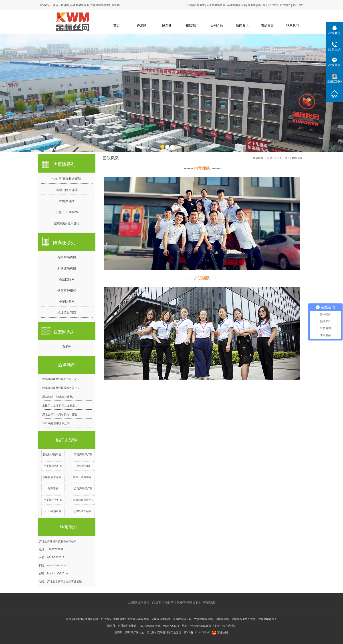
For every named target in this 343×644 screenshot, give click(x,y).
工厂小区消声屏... (53, 511)
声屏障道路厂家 (53, 466)
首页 (117, 25)
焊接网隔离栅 (67, 257)
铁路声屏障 (67, 201)
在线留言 (267, 25)
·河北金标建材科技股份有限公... (60, 388)
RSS (295, 5)
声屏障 (252, 5)
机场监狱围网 (67, 313)
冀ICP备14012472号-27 (197, 632)
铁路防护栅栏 (67, 290)
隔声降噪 (53, 489)
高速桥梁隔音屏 (216, 5)
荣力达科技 (229, 626)
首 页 (270, 158)
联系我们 (293, 25)
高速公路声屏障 (67, 190)
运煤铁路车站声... (83, 511)
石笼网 (67, 346)
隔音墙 (261, 5)
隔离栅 (167, 25)
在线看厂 (192, 25)
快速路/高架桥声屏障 (67, 179)
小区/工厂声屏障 (67, 212)
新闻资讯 (242, 25)
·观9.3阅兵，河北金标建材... (58, 397)
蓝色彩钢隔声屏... (53, 455)
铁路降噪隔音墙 (188, 602)
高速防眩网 (67, 279)
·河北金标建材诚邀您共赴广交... (60, 379)
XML (302, 5)
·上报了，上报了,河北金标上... (59, 406)
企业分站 (273, 5)
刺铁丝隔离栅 (67, 268)
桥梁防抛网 (67, 302)
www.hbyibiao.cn (57, 566)
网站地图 (285, 5)
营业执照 (222, 632)
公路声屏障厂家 (83, 489)
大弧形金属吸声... (83, 500)
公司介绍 (217, 25)
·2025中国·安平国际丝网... (57, 423)
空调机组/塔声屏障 (67, 223)
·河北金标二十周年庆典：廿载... (60, 415)
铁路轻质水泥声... (53, 477)
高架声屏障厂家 (83, 455)
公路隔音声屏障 (195, 5)
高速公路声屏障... (83, 477)
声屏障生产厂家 (53, 500)
